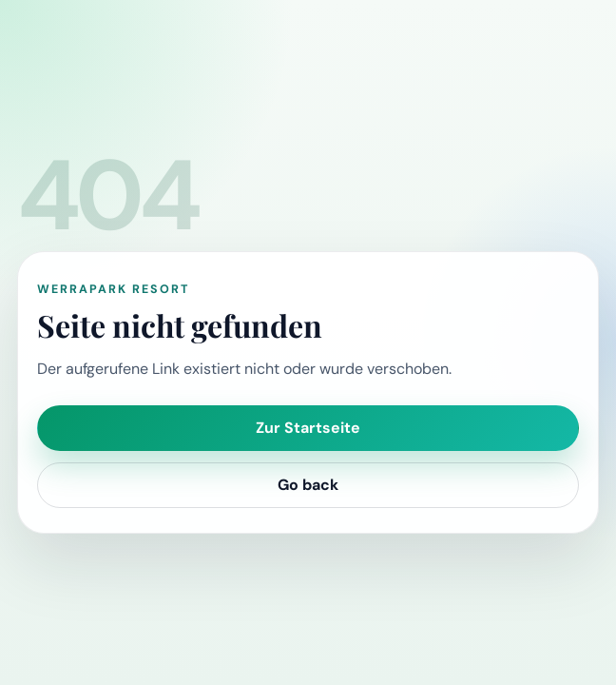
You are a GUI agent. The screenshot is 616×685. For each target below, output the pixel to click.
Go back (308, 485)
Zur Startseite (308, 428)
